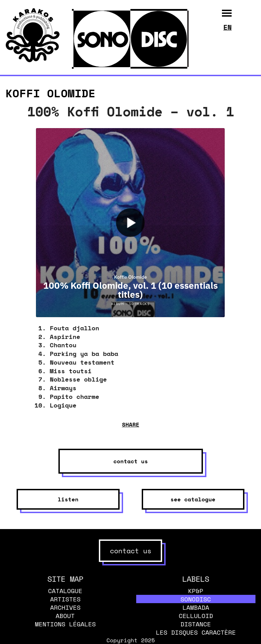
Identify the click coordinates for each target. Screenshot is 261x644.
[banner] (33, 60)
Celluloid (196, 616)
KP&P (196, 591)
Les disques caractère (196, 632)
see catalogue (193, 499)
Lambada (196, 607)
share (131, 424)
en (227, 27)
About (65, 616)
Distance (196, 624)
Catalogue (65, 591)
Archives (65, 607)
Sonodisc (196, 599)
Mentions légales (65, 624)
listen (68, 499)
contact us (131, 461)
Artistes (65, 599)
